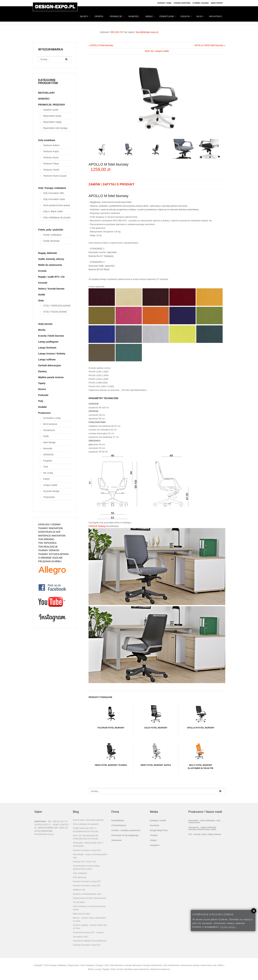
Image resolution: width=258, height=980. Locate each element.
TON (45, 467)
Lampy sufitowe (47, 360)
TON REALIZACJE (48, 547)
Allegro (153, 840)
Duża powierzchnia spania (57, 205)
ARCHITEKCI (215, 16)
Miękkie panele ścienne (51, 377)
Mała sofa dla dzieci (82, 914)
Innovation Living (52, 418)
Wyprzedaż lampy (52, 116)
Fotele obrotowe (51, 241)
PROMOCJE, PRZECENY (52, 105)
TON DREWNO (46, 539)
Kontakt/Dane (118, 821)
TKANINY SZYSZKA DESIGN (53, 554)
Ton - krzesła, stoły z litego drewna (205, 834)
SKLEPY (84, 16)
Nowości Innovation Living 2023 (87, 850)
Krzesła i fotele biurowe (51, 336)
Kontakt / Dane (164, 3)
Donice (42, 389)
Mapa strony (217, 3)
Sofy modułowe (47, 140)
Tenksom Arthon (51, 145)
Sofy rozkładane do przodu (57, 217)
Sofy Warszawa (80, 877)
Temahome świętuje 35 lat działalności (90, 941)
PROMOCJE (116, 16)
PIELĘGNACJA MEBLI (50, 561)
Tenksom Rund (51, 158)
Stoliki (42, 295)
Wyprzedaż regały (52, 122)
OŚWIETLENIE (167, 16)
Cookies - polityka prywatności (126, 830)
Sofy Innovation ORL (54, 193)
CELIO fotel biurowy (156, 716)
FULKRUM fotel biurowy (111, 716)
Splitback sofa (79, 890)
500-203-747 (117, 32)
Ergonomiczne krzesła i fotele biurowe (90, 898)
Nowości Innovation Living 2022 (87, 881)
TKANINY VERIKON (49, 550)
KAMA (46, 479)
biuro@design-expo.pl (147, 32)
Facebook (155, 825)
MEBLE (149, 16)
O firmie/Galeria (119, 825)
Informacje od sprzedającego (125, 835)
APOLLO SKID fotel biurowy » (210, 45)
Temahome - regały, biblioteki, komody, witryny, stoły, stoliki (202, 828)
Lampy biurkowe (47, 348)
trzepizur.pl (165, 969)
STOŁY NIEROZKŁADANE (57, 306)
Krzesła (42, 271)
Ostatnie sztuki (51, 110)
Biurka (42, 330)
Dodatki (42, 407)
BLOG (199, 16)
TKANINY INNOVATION (50, 528)
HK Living (48, 473)
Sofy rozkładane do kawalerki (86, 824)
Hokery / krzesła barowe (51, 289)
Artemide (48, 448)
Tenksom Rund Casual (55, 176)
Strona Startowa (182, 3)
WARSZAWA (40, 821)
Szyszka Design (51, 491)
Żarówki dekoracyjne (50, 365)
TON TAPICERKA (47, 543)
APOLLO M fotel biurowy (201, 716)
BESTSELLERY (46, 93)
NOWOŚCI (134, 16)
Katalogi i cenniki (158, 821)
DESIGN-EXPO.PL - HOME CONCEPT (52, 825)
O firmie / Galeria (201, 3)
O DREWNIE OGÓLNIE (50, 558)
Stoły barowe (45, 324)
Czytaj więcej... (228, 927)
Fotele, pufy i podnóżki (51, 230)
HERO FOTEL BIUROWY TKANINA (111, 754)
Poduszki (43, 395)
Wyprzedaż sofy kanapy (55, 128)
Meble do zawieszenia (50, 265)
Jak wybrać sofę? (81, 937)
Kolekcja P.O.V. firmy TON (84, 862)
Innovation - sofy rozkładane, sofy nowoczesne (204, 821)
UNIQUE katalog (97, 526)
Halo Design (49, 442)
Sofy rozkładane (80, 873)
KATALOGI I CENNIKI (49, 524)
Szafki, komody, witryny (51, 259)
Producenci (44, 413)
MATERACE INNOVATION (52, 536)
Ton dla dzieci (79, 902)
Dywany (43, 371)
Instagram (155, 845)
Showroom (116, 840)
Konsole (43, 283)
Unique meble (50, 485)
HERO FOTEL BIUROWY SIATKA (156, 754)
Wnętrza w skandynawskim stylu (87, 894)
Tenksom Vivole (51, 170)
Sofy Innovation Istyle (54, 199)
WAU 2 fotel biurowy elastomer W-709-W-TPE (201, 755)
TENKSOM (49, 497)
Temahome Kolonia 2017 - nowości (88, 933)
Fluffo (46, 436)
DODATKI (185, 16)
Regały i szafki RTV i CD (51, 277)
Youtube (154, 835)
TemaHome (49, 430)
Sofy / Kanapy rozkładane (52, 188)
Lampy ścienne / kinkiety (52, 354)
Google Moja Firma (159, 830)
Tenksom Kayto (51, 151)
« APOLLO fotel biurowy (101, 45)
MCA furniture (50, 424)
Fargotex (48, 461)
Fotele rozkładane (52, 235)
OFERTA (99, 16)
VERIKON (48, 455)
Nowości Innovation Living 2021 (87, 886)
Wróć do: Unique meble (157, 51)
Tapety (42, 383)
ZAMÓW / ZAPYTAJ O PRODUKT (111, 184)
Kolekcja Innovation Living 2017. (87, 945)
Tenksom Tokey (51, 164)
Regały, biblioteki (48, 253)
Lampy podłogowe (48, 342)
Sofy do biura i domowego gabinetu (88, 820)
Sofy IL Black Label (53, 211)
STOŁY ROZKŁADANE (55, 312)
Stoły (41, 301)
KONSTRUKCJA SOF (49, 532)
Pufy (41, 401)
